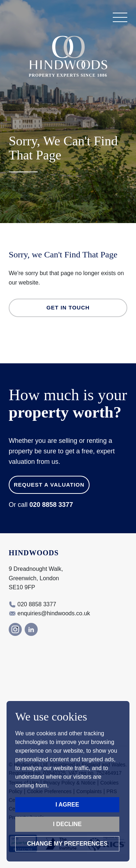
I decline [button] (67, 824)
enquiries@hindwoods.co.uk (54, 613)
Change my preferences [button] (67, 844)
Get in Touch (68, 307)
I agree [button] (67, 805)
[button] (120, 17)
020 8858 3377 (51, 505)
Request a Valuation (49, 485)
